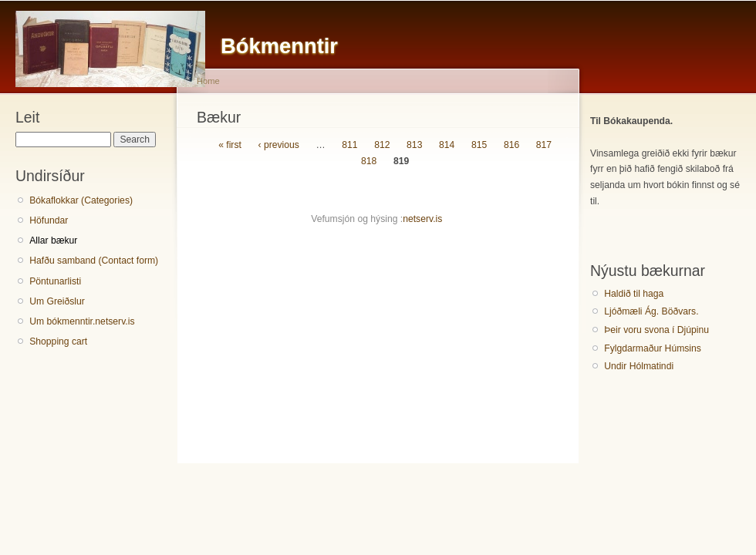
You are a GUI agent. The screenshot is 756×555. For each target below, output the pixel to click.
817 (544, 145)
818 (369, 161)
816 (511, 145)
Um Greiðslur (57, 301)
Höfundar (49, 220)
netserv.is (422, 219)
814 (447, 145)
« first (230, 145)
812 (382, 145)
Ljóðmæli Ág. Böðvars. (651, 311)
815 (479, 145)
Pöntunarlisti (55, 281)
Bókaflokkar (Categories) (81, 200)
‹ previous (278, 145)
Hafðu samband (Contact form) (94, 261)
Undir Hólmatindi (639, 366)
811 (349, 145)
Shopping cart (58, 341)
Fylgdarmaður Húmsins (653, 348)
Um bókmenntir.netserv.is (82, 321)
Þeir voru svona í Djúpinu (656, 330)
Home (208, 81)
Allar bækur (53, 240)
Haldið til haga (634, 294)
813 (414, 145)
